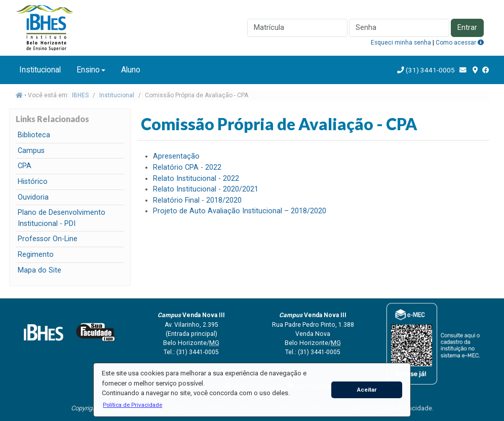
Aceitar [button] (367, 390)
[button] (133, 405)
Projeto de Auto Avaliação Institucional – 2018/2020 (240, 211)
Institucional (40, 70)
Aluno (131, 70)
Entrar (467, 28)
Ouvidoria (33, 197)
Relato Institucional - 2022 (196, 179)
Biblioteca (34, 135)
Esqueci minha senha (401, 43)
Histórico (33, 182)
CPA (25, 166)
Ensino (88, 70)
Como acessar (460, 43)
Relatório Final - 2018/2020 (197, 200)
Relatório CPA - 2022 (187, 167)
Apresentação (176, 156)
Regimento (36, 255)
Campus (31, 151)
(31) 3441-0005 (430, 70)
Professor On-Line (48, 239)
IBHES (80, 95)
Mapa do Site (40, 270)
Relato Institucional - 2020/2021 (206, 189)
